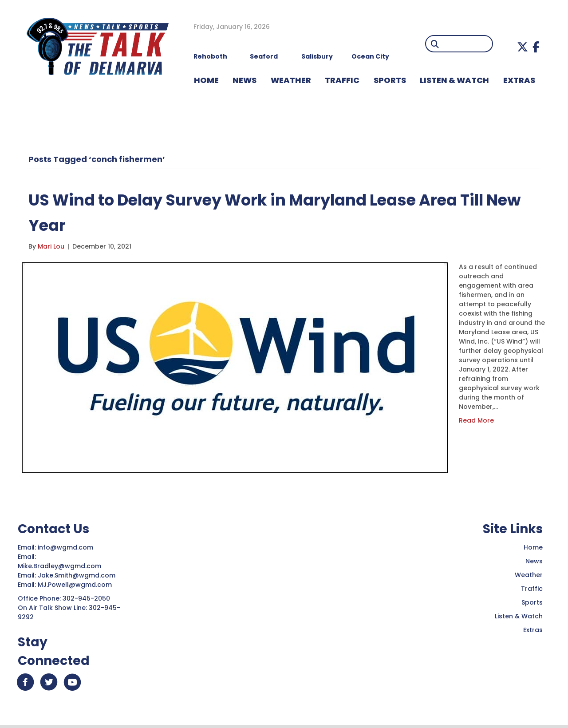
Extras (533, 630)
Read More (476, 420)
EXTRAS (519, 80)
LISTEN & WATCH (454, 80)
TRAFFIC (342, 80)
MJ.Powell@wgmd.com (77, 585)
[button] (523, 47)
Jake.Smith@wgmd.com (77, 575)
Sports (390, 80)
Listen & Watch (519, 616)
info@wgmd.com (66, 547)
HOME (206, 80)
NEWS (245, 80)
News (534, 561)
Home (533, 547)
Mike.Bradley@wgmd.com (59, 566)
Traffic (532, 589)
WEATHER (291, 80)
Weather (529, 575)
